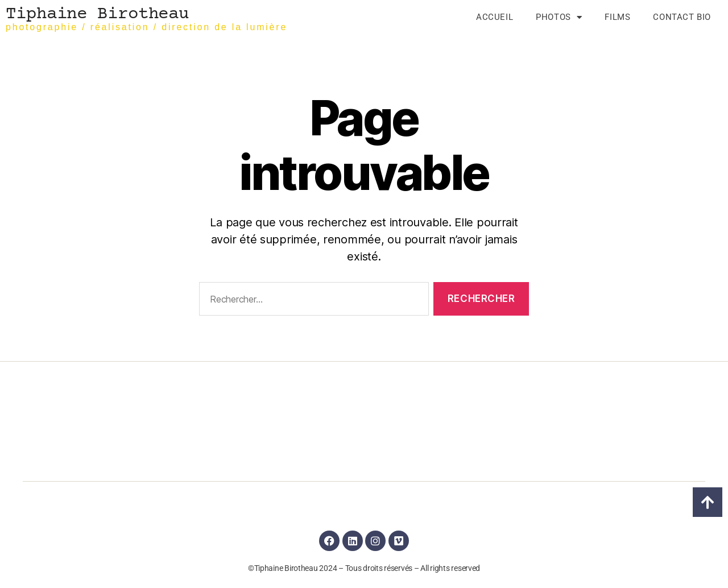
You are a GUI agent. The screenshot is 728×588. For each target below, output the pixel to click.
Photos (559, 17)
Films (617, 17)
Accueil (495, 17)
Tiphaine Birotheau (97, 15)
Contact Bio (682, 17)
